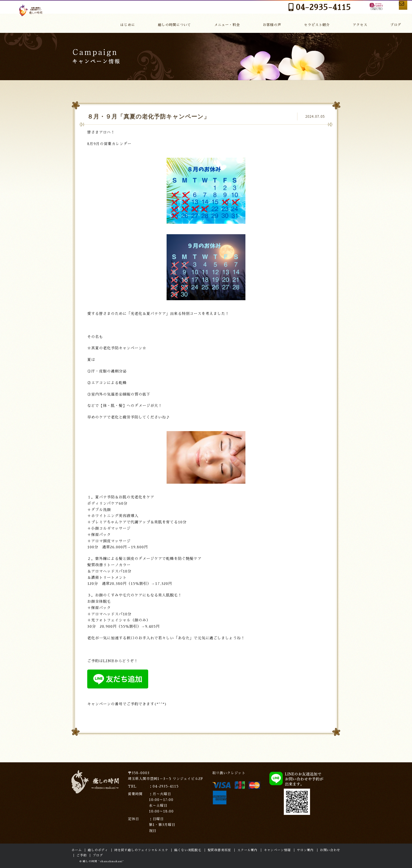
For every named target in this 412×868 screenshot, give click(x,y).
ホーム (76, 850)
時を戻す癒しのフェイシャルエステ (141, 850)
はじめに (139, 24)
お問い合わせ (387, 8)
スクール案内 (247, 850)
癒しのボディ (98, 850)
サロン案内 (305, 850)
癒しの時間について (184, 24)
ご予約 (81, 855)
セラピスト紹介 (324, 24)
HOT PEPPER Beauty (336, 10)
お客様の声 (280, 24)
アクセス (365, 24)
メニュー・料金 (237, 24)
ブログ (397, 24)
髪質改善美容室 (219, 850)
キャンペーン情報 (277, 850)
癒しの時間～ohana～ (31, 16)
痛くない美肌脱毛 (188, 850)
